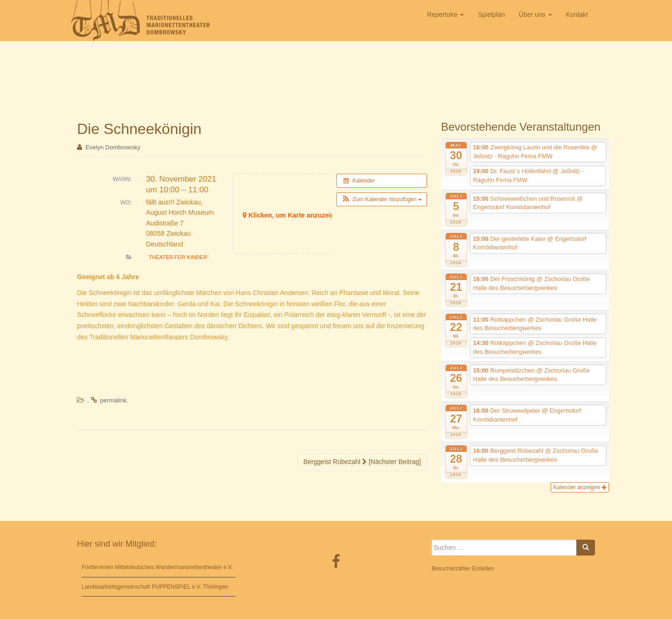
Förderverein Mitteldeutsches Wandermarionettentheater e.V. (157, 567)
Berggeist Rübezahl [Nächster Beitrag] (362, 462)
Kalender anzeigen (580, 487)
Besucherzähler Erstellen (463, 569)
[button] (382, 199)
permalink (113, 400)
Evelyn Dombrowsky (113, 147)
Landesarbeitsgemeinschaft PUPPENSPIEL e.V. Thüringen (155, 587)
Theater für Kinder (178, 257)
